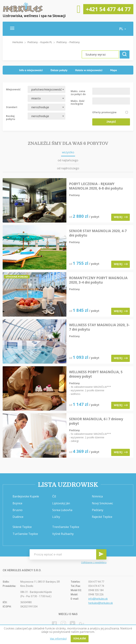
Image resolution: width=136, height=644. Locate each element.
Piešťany (98, 510)
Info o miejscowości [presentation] (31, 70)
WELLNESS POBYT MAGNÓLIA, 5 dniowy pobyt (96, 374)
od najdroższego (68, 168)
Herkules (18, 42)
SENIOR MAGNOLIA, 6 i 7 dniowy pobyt (96, 421)
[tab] (31, 70)
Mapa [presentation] (113, 70)
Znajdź (111, 122)
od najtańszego (68, 160)
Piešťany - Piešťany (68, 42)
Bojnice (17, 503)
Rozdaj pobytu (11, 117)
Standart (12, 107)
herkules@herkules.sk (101, 603)
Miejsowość (13, 89)
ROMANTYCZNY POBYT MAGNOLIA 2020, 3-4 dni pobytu (98, 280)
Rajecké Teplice (102, 517)
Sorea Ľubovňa (62, 510)
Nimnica (97, 496)
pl (123, 29)
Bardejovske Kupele (26, 496)
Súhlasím (80, 638)
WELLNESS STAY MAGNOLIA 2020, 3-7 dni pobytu (99, 327)
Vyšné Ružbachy (63, 534)
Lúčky (56, 517)
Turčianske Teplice (25, 534)
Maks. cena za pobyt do (78, 92)
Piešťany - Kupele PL (40, 42)
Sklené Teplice (22, 527)
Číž (54, 496)
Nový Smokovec (102, 503)
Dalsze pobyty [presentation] (59, 70)
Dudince (18, 517)
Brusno (18, 510)
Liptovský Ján (61, 503)
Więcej (121, 217)
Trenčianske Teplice (66, 527)
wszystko (68, 152)
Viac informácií (58, 639)
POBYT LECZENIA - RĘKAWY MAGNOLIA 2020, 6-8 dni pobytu (96, 186)
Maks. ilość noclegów (78, 102)
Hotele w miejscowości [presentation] (89, 70)
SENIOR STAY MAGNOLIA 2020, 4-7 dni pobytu (98, 233)
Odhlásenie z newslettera (94, 562)
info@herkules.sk (98, 599)
